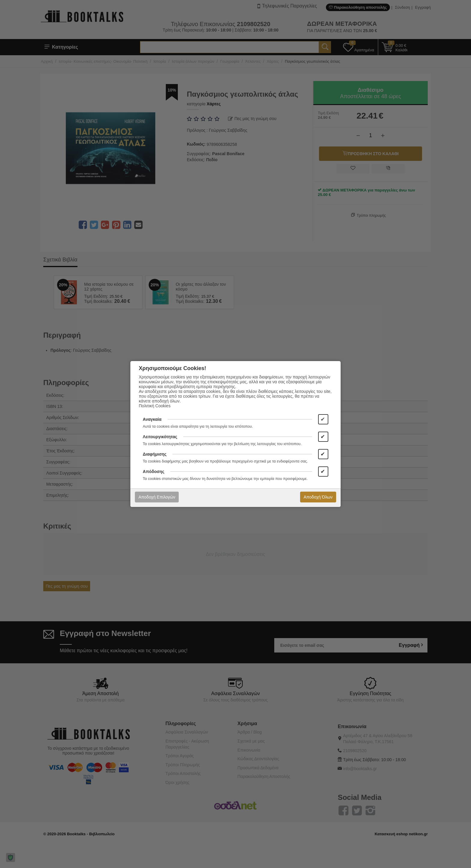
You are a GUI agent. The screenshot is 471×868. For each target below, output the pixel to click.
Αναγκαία (152, 419)
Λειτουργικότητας (160, 437)
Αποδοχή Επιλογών (157, 497)
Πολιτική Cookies (155, 406)
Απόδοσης (153, 472)
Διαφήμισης (155, 454)
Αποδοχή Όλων (318, 497)
